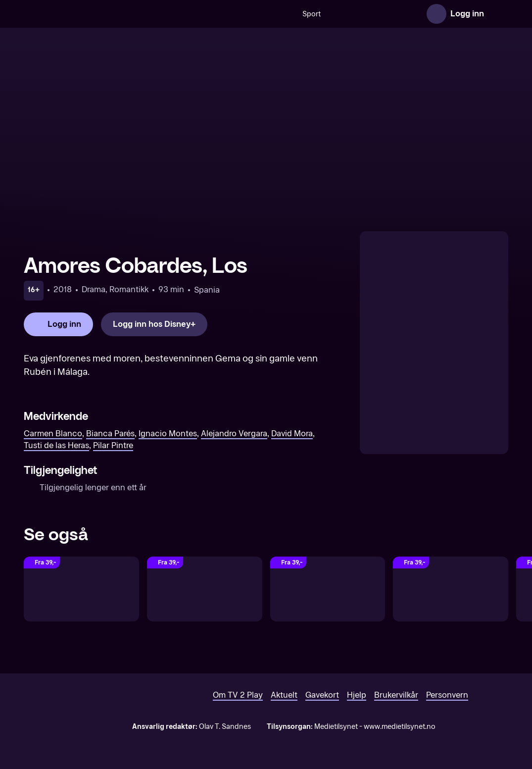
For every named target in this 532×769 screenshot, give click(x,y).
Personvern (447, 695)
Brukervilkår (396, 695)
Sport (229, 14)
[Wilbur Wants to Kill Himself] (81, 589)
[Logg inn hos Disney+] (154, 324)
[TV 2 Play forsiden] (98, 14)
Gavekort (322, 695)
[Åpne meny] (498, 14)
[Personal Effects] (205, 589)
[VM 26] (329, 14)
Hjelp (357, 695)
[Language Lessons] (328, 589)
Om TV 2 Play (238, 695)
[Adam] (451, 589)
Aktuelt (284, 695)
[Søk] (202, 14)
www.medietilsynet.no (400, 727)
